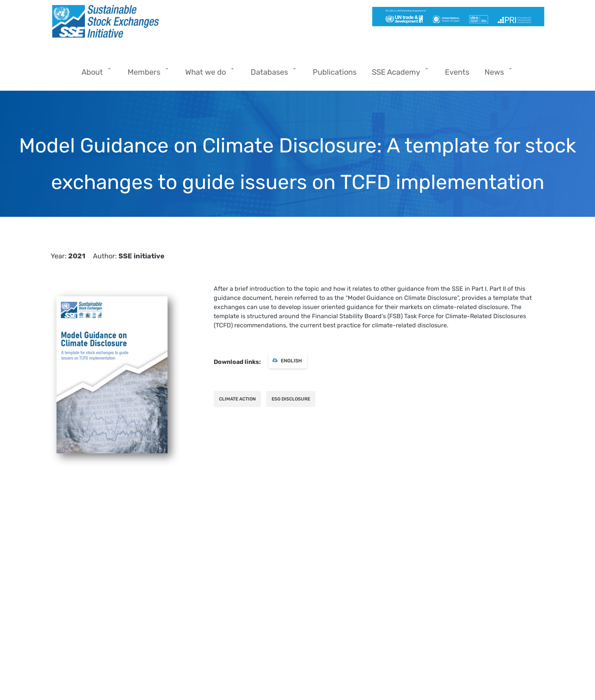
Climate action (237, 399)
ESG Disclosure (291, 399)
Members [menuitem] (146, 74)
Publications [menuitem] (335, 72)
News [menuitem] (496, 74)
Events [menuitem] (457, 72)
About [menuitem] (94, 74)
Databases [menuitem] (271, 74)
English (291, 361)
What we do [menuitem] (207, 74)
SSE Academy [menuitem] (398, 74)
